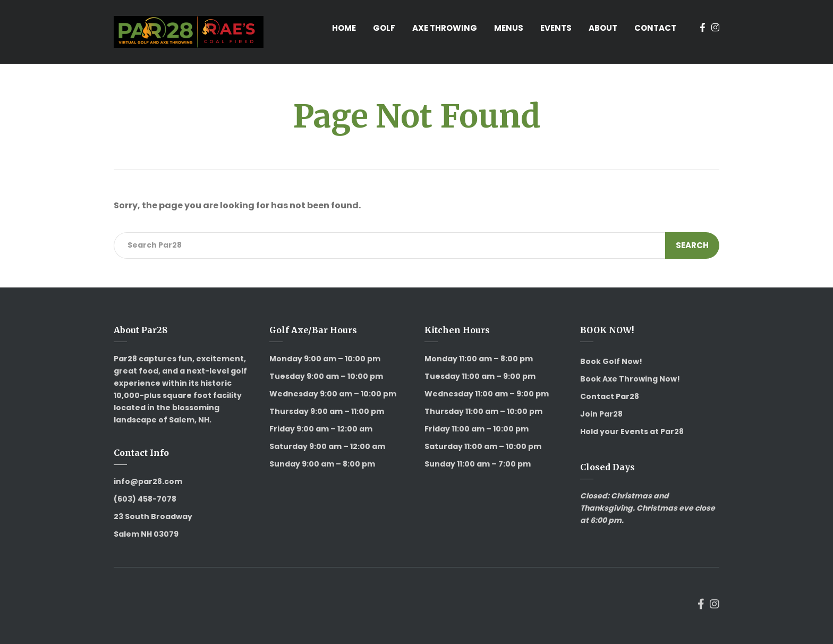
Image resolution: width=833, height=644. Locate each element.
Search (692, 245)
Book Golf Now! (611, 361)
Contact (655, 28)
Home (344, 28)
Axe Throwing (445, 28)
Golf (384, 28)
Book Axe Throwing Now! (630, 379)
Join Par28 (601, 414)
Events (556, 28)
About (603, 28)
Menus (509, 28)
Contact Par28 (610, 396)
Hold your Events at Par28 (632, 431)
